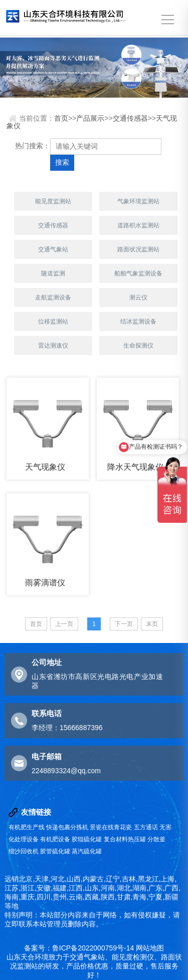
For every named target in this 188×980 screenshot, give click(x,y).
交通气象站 (53, 249)
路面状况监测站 (138, 249)
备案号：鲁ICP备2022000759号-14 (79, 948)
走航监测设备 (53, 297)
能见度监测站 (53, 201)
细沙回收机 (24, 851)
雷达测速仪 (53, 346)
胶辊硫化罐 (87, 839)
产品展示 (90, 118)
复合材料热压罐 (125, 839)
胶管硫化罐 (55, 851)
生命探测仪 (138, 346)
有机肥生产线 (27, 827)
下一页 (124, 624)
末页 (152, 624)
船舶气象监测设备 (138, 273)
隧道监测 (53, 273)
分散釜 (156, 839)
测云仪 (138, 297)
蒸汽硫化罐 (87, 851)
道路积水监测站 (138, 225)
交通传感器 (130, 118)
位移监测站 (53, 321)
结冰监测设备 (138, 321)
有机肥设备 (55, 839)
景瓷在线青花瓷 (111, 827)
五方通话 (146, 827)
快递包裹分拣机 (67, 827)
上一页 (64, 624)
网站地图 (150, 948)
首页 (61, 118)
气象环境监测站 (138, 201)
